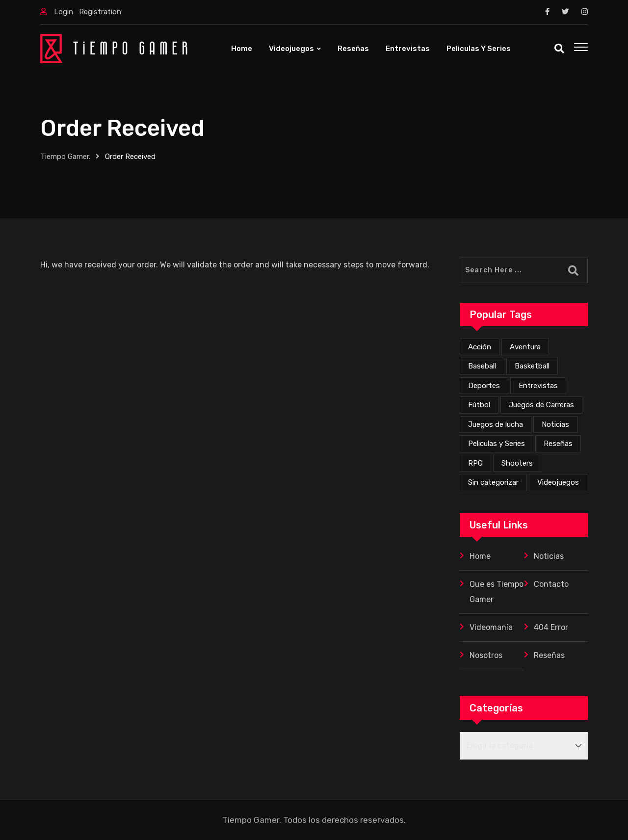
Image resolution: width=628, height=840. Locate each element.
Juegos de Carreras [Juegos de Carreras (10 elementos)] (541, 405)
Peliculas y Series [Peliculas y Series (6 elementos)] (497, 444)
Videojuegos (291, 49)
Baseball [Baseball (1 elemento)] (482, 366)
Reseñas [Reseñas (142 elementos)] (558, 444)
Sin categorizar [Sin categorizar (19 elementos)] (493, 482)
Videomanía (491, 627)
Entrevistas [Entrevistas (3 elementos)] (538, 386)
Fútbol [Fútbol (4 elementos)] (479, 405)
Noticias (549, 556)
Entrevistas (408, 49)
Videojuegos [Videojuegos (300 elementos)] (558, 482)
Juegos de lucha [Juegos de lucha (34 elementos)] (496, 424)
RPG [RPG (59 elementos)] (475, 463)
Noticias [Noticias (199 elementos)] (555, 424)
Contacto (551, 584)
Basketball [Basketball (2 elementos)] (532, 366)
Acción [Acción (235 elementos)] (480, 347)
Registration (100, 12)
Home (242, 49)
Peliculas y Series (479, 49)
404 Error (551, 627)
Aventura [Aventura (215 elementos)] (525, 347)
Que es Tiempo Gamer (497, 591)
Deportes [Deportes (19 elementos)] (484, 386)
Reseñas (353, 49)
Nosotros (486, 655)
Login (64, 12)
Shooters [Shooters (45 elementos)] (517, 463)
